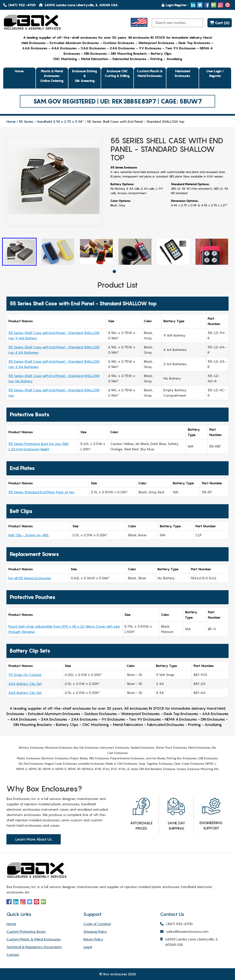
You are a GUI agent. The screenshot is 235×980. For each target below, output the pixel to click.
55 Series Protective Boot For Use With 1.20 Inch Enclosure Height (39, 446)
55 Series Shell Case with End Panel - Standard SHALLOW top (54, 393)
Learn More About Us (34, 839)
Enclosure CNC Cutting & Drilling (117, 73)
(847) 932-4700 (19, 5)
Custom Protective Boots (26, 931)
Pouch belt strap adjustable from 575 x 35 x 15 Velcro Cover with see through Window (64, 629)
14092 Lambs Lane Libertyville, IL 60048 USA (189, 942)
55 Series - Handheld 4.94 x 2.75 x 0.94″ (51, 121)
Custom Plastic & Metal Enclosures (150, 73)
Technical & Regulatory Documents (34, 947)
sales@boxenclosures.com (184, 932)
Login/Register (174, 5)
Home (19, 71)
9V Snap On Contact (25, 675)
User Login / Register (215, 73)
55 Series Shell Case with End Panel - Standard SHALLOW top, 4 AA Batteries (54, 350)
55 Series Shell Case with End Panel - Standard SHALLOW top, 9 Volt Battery (54, 335)
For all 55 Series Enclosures (30, 578)
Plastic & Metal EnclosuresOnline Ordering (52, 76)
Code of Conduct (97, 924)
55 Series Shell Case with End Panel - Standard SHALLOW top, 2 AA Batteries (54, 364)
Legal (88, 947)
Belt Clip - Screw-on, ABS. (29, 535)
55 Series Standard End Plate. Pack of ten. (42, 492)
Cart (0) (220, 23)
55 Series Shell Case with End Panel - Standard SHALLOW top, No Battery (54, 378)
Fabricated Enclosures (183, 73)
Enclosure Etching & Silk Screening (85, 76)
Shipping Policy (95, 931)
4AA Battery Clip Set (25, 693)
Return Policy (93, 939)
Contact (13, 955)
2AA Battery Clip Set (25, 684)
